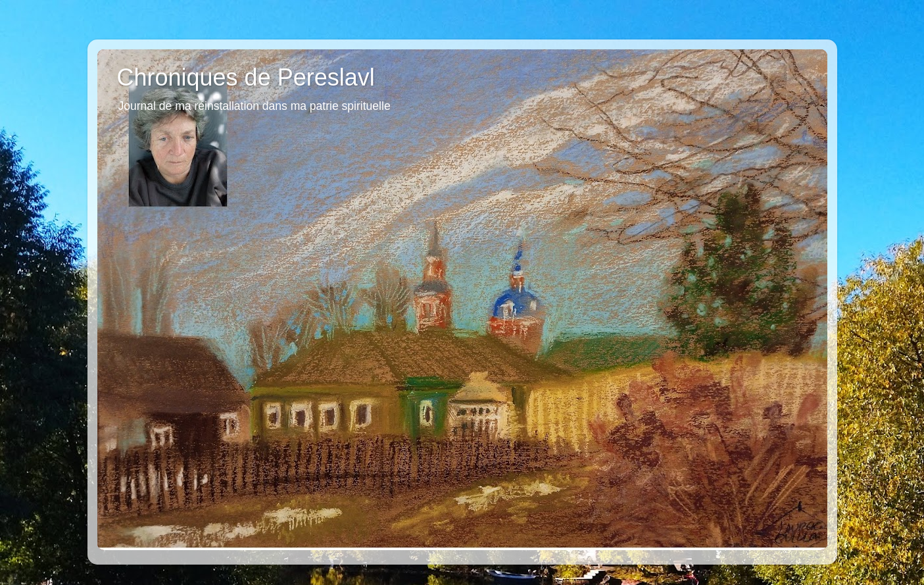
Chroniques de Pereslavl (246, 77)
